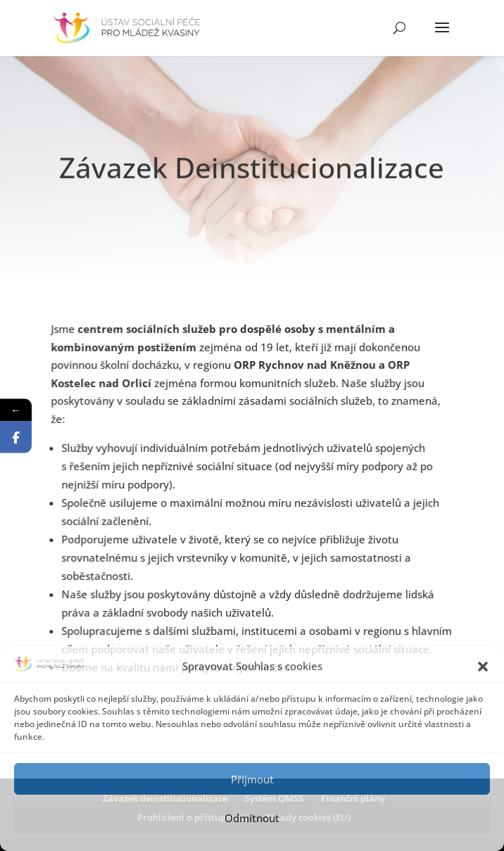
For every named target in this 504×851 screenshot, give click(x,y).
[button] (483, 667)
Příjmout (252, 779)
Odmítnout (252, 818)
